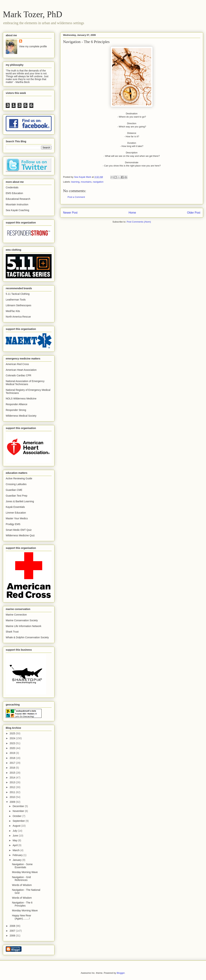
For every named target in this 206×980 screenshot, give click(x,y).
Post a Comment (76, 197)
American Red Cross (17, 364)
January (17, 860)
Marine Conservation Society (22, 620)
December (19, 806)
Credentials (12, 187)
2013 (13, 782)
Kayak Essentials (15, 507)
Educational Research (18, 199)
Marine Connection (16, 615)
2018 (13, 758)
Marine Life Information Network (23, 626)
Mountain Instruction (17, 204)
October (17, 816)
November (19, 811)
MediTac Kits (13, 311)
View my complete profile (33, 46)
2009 (13, 802)
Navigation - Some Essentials (22, 866)
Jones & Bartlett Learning (20, 501)
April (15, 845)
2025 (13, 733)
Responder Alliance (17, 404)
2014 (13, 778)
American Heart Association (21, 370)
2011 (13, 792)
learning (75, 182)
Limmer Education (16, 513)
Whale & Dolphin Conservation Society (27, 637)
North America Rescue (18, 317)
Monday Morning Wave (25, 872)
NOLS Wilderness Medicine (21, 399)
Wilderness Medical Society (21, 416)
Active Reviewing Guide (19, 478)
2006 (13, 936)
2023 (13, 743)
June (16, 836)
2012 (13, 787)
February (18, 855)
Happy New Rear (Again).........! (22, 917)
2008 (13, 926)
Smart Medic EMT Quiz (19, 530)
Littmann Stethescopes (18, 305)
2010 (13, 797)
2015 (13, 773)
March (16, 850)
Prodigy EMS (13, 524)
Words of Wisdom (22, 885)
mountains (86, 182)
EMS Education (14, 193)
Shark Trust (12, 632)
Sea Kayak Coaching (17, 210)
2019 (13, 753)
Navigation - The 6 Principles (22, 904)
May (15, 840)
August (17, 826)
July (15, 831)
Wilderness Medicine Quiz (20, 535)
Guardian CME (14, 490)
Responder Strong (16, 410)
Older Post (194, 213)
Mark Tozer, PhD (33, 14)
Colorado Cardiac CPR (18, 375)
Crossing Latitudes (16, 484)
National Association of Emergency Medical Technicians (25, 383)
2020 (13, 748)
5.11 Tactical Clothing (18, 294)
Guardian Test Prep (16, 496)
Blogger (121, 973)
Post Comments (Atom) (139, 222)
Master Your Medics (17, 518)
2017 (13, 763)
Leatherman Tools (16, 300)
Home (132, 213)
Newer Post (70, 213)
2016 (13, 768)
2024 (13, 738)
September (19, 821)
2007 (13, 931)
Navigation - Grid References (21, 879)
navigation (98, 182)
